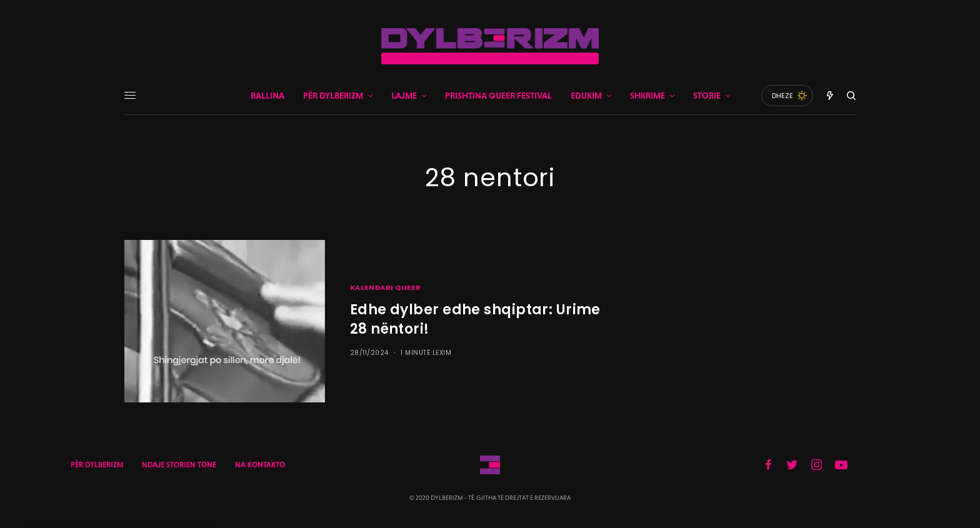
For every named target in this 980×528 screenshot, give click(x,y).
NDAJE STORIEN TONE (179, 465)
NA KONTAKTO (260, 465)
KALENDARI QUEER (385, 287)
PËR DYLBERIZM (97, 465)
